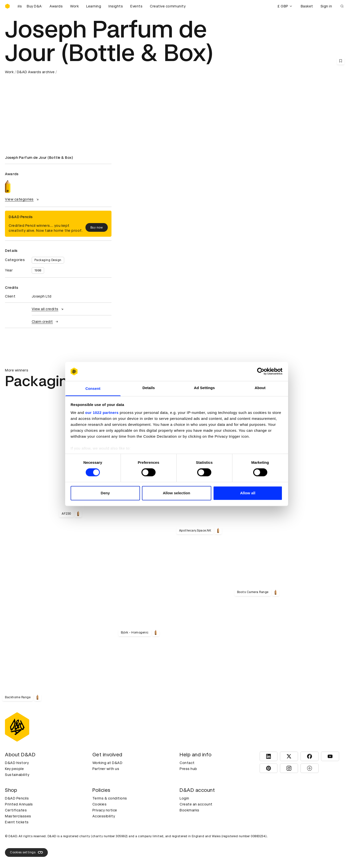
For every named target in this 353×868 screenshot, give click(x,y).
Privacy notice (105, 810)
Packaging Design (48, 260)
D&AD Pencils (17, 798)
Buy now (97, 228)
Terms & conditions (110, 798)
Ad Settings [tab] (204, 388)
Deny (105, 493)
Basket (307, 6)
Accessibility (104, 816)
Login (184, 798)
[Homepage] (7, 6)
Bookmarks (190, 810)
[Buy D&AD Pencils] (30, 6)
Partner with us (106, 769)
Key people (14, 769)
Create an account (196, 804)
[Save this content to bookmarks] (341, 61)
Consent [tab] (93, 388)
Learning (94, 6)
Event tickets (17, 822)
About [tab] (260, 388)
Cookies (100, 804)
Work (74, 6)
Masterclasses (18, 816)
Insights (116, 6)
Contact (187, 763)
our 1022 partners (102, 413)
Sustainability (17, 775)
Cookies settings (26, 852)
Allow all (248, 493)
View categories (22, 199)
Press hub (188, 769)
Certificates (16, 810)
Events (136, 6)
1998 (38, 270)
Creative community (168, 6)
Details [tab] (149, 388)
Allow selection (176, 493)
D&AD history (17, 763)
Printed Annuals (19, 804)
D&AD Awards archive (36, 72)
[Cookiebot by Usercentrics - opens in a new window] (261, 371)
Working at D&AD (108, 763)
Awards (56, 6)
